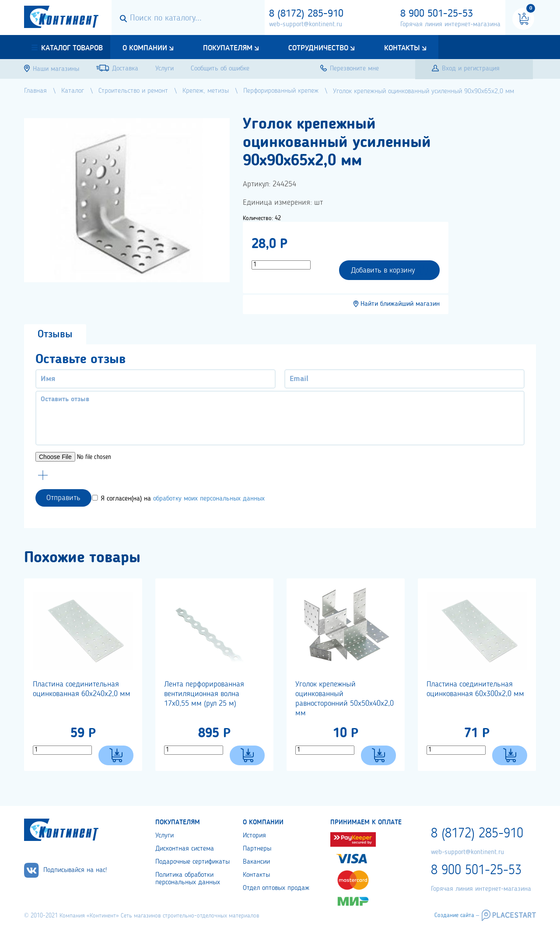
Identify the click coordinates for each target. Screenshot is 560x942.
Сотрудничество (318, 48)
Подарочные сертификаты (192, 862)
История (254, 836)
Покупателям (228, 48)
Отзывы (55, 335)
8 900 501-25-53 (437, 14)
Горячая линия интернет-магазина (450, 25)
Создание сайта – (457, 915)
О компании (145, 48)
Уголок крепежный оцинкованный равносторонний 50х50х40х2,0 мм (345, 699)
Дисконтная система (185, 849)
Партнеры (257, 849)
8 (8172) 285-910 (306, 14)
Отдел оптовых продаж (276, 888)
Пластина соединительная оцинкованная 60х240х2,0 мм (82, 689)
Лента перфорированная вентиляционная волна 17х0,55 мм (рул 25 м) (204, 694)
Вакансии (256, 862)
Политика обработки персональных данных (188, 879)
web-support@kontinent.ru (306, 25)
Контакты (402, 48)
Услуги (164, 836)
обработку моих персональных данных (209, 499)
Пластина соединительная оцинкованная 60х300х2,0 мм (475, 689)
